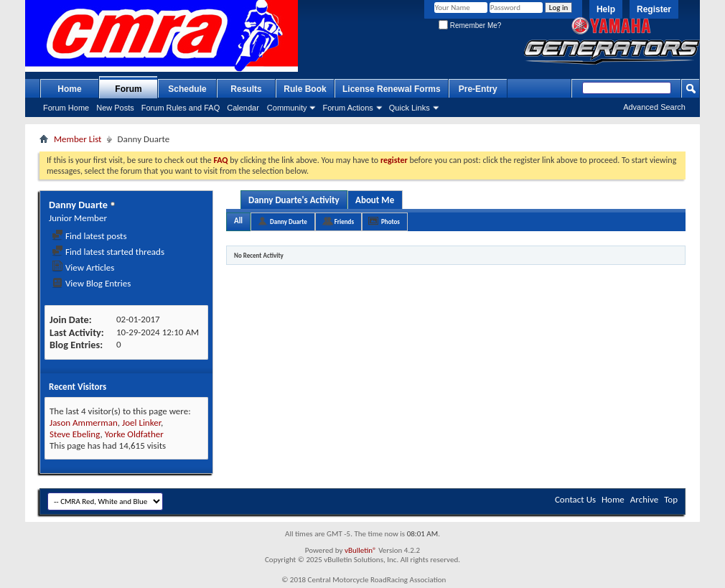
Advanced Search (654, 107)
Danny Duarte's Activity (294, 200)
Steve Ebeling (75, 434)
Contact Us (575, 499)
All (238, 221)
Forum (128, 89)
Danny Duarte (289, 221)
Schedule (187, 89)
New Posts (115, 108)
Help (606, 9)
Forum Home (66, 108)
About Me (375, 200)
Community (287, 108)
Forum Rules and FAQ (181, 108)
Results (246, 89)
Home (69, 89)
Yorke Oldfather (134, 434)
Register (654, 9)
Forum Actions (347, 108)
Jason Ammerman (84, 423)
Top (671, 499)
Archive (644, 499)
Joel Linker (141, 423)
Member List (78, 139)
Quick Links (410, 108)
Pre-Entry (478, 89)
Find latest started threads (108, 252)
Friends (344, 221)
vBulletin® (361, 550)
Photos (390, 221)
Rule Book (305, 89)
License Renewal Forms (392, 89)
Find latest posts (89, 236)
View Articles (83, 267)
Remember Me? (470, 25)
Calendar (243, 108)
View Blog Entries (91, 283)
